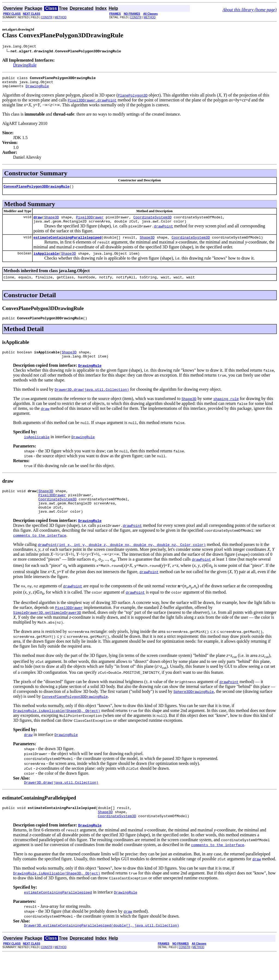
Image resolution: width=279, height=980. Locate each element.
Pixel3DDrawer (90, 222)
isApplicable (46, 261)
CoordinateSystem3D (152, 222)
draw (38, 222)
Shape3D (52, 222)
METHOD (61, 17)
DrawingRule (25, 66)
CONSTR (47, 17)
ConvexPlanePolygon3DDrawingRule (37, 190)
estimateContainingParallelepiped (68, 244)
